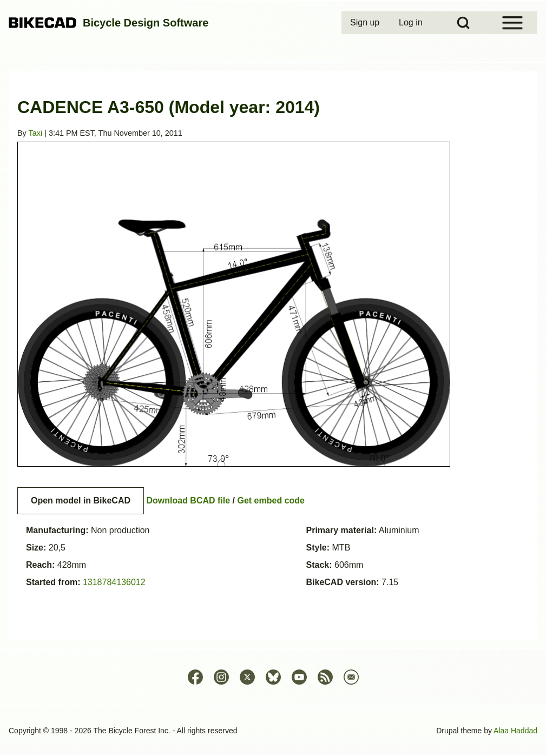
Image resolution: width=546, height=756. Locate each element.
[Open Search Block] (463, 23)
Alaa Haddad (515, 731)
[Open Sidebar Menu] (512, 23)
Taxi (36, 133)
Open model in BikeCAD (81, 500)
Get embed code (271, 500)
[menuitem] (366, 23)
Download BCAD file (188, 500)
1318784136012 (114, 582)
